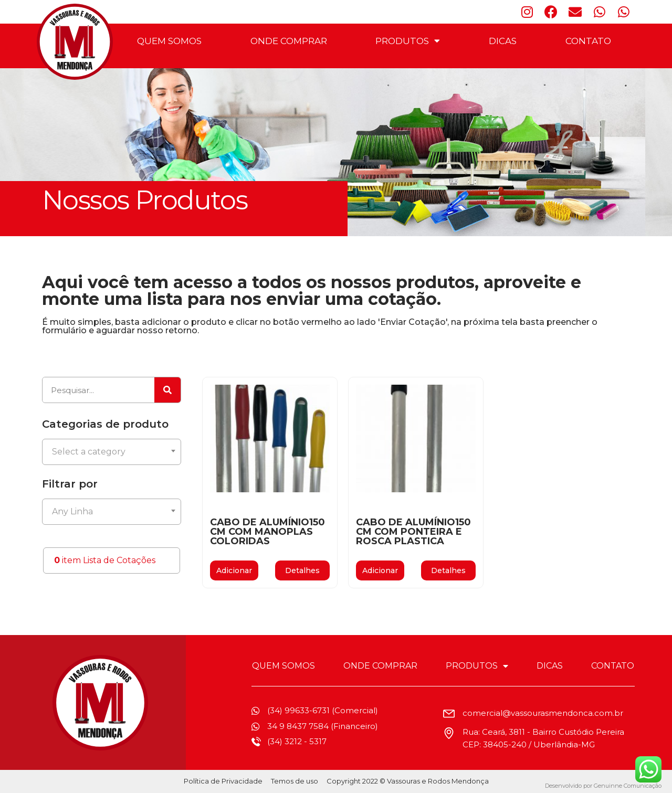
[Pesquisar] (167, 390)
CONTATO (588, 41)
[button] (302, 570)
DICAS (503, 41)
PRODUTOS (408, 41)
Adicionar (234, 570)
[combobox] (112, 452)
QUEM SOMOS (169, 41)
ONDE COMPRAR (289, 41)
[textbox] (112, 452)
